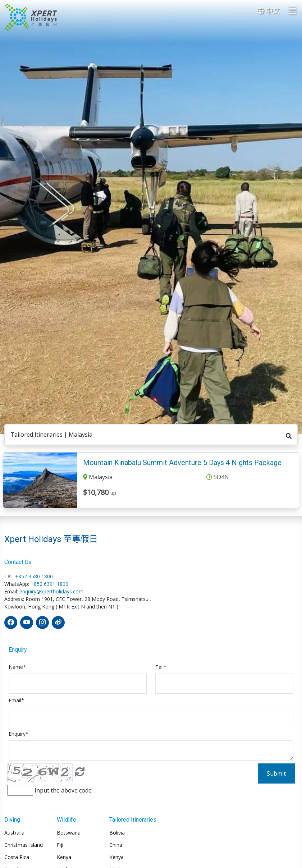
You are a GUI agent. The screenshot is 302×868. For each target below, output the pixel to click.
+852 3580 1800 (34, 576)
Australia (14, 833)
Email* (16, 700)
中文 (268, 11)
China (116, 845)
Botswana (69, 833)
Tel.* (161, 667)
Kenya (64, 857)
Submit (276, 773)
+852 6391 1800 (49, 584)
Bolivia (117, 833)
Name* (17, 667)
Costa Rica (17, 857)
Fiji (60, 845)
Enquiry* (19, 734)
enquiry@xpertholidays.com (51, 591)
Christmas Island (24, 845)
